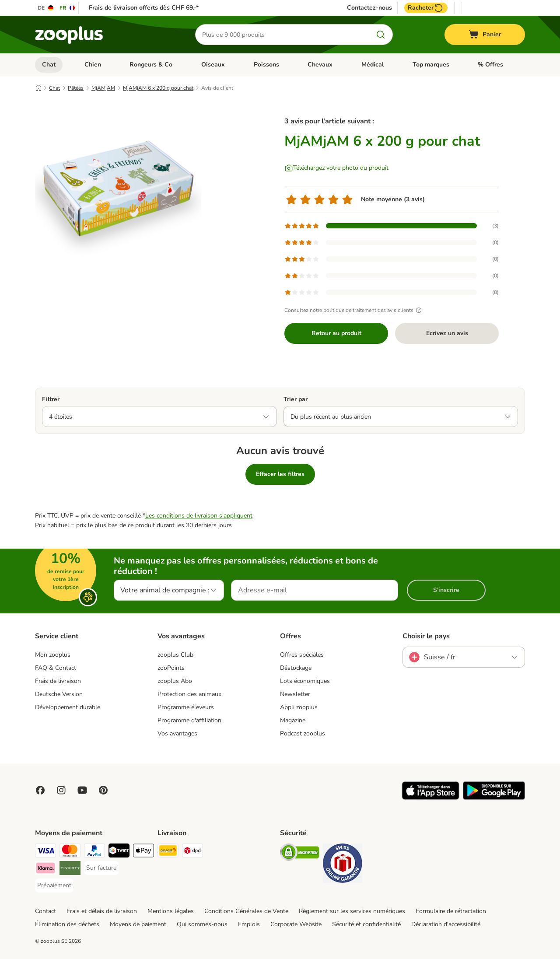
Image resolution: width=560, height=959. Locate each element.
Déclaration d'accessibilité (446, 924)
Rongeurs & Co (151, 65)
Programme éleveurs (186, 707)
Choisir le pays (426, 636)
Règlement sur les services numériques (352, 911)
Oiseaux (213, 65)
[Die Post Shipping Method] (168, 852)
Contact (45, 911)
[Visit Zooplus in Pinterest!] (103, 790)
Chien (93, 65)
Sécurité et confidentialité (366, 924)
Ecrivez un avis (447, 333)
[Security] (300, 854)
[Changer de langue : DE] (46, 8)
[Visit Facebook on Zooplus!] (40, 790)
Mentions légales (171, 911)
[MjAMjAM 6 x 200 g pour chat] (118, 189)
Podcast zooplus (303, 733)
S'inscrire (446, 590)
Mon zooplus (53, 655)
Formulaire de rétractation (451, 911)
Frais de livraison (58, 681)
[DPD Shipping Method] (192, 852)
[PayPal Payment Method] (94, 852)
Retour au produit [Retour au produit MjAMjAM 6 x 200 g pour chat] (336, 333)
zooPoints (171, 668)
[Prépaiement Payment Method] (54, 885)
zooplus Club (175, 655)
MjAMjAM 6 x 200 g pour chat (158, 88)
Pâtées (76, 88)
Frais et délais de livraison (102, 911)
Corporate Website (296, 924)
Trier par (296, 399)
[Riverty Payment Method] (70, 870)
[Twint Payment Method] (119, 852)
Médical (373, 65)
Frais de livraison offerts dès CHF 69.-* (144, 8)
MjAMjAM (103, 88)
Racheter (426, 8)
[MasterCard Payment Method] (70, 852)
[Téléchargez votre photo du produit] (336, 168)
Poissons (266, 65)
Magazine (293, 720)
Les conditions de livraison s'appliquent (199, 516)
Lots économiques (305, 681)
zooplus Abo (175, 681)
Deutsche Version (59, 694)
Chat (49, 65)
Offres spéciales (302, 655)
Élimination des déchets (67, 924)
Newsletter (295, 694)
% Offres (490, 65)
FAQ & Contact (56, 668)
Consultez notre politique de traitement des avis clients (354, 310)
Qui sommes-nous (202, 924)
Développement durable (68, 707)
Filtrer (51, 399)
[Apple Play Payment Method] (143, 852)
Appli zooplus (299, 707)
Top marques (431, 65)
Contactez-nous (369, 8)
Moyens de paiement (138, 924)
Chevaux (320, 65)
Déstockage (296, 668)
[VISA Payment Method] (45, 852)
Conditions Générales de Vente (246, 911)
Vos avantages (177, 733)
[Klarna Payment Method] (45, 870)
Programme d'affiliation (189, 720)
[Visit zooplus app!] (431, 798)
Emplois (249, 924)
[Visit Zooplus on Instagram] (61, 790)
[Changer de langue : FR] (68, 8)
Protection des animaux (189, 694)
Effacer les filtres (280, 474)
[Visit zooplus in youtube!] (82, 790)
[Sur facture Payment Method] (101, 868)
